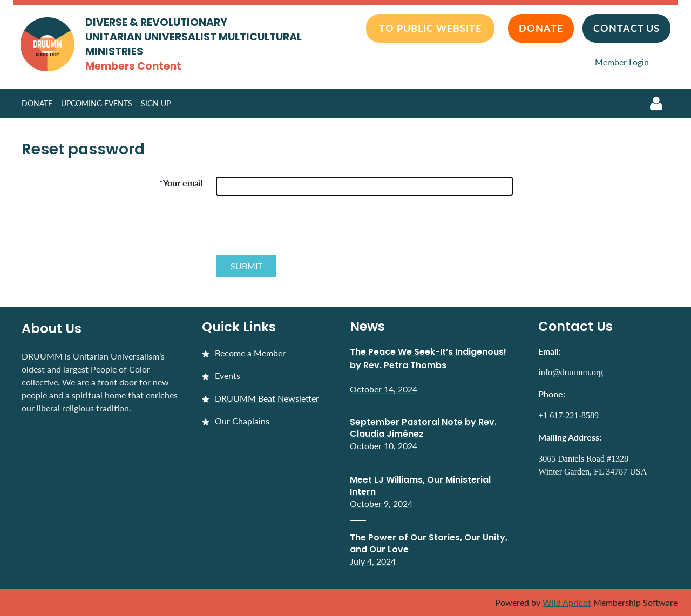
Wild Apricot (567, 602)
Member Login (622, 62)
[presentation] (298, 230)
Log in (656, 104)
